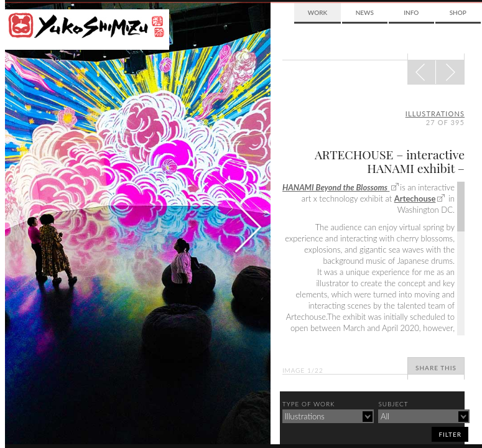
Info (411, 12)
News (365, 12)
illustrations (435, 114)
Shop (458, 12)
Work (317, 12)
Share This (436, 368)
